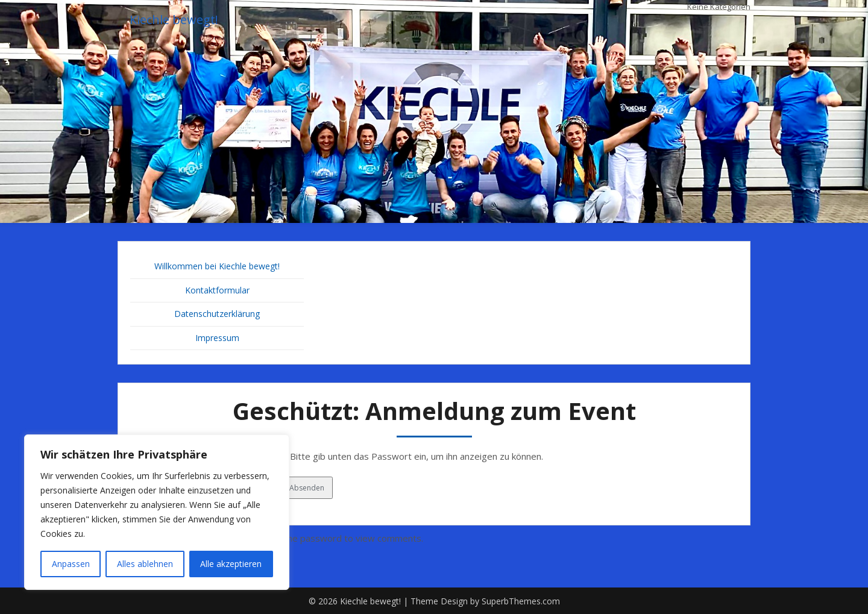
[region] (157, 512)
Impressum (217, 338)
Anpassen (71, 564)
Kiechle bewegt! (174, 20)
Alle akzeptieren (231, 564)
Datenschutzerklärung (217, 314)
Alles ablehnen (145, 564)
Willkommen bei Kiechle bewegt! (217, 266)
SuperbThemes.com (521, 601)
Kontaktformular (217, 290)
